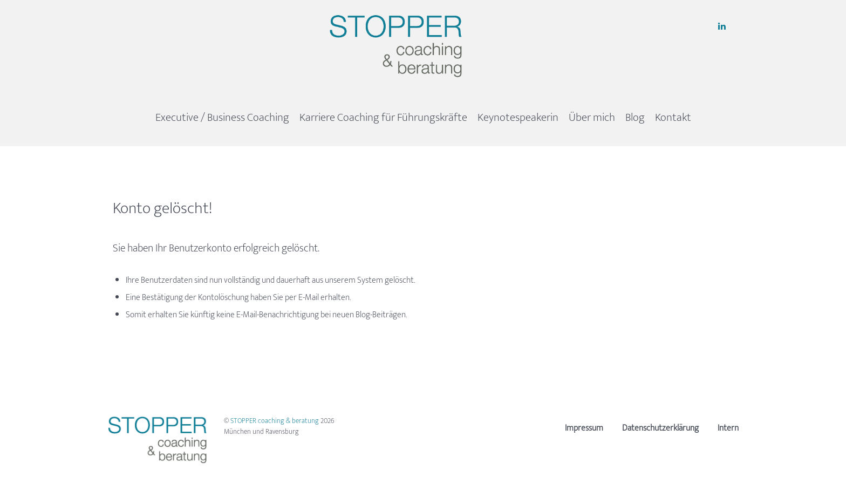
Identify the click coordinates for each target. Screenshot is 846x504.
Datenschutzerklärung (660, 428)
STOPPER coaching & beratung (275, 421)
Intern (728, 428)
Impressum (584, 428)
